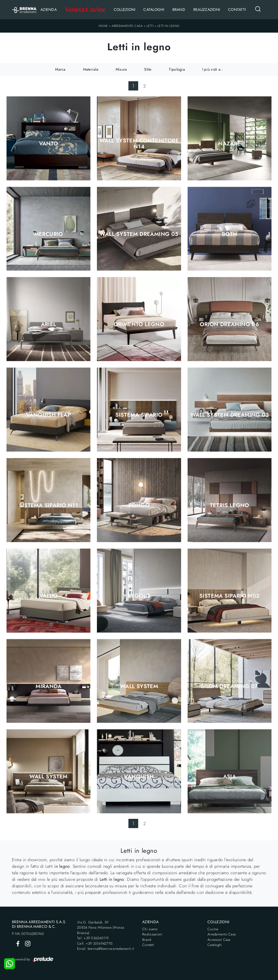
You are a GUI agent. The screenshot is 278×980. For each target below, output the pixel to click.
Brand (179, 10)
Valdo (49, 596)
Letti (150, 26)
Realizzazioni (207, 10)
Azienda (49, 10)
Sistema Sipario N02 (230, 596)
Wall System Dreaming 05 (139, 234)
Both (230, 234)
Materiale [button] (91, 69)
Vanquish (139, 777)
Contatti (237, 10)
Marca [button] (60, 69)
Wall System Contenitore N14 (139, 144)
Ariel (49, 324)
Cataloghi (154, 10)
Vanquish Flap (48, 415)
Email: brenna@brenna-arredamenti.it (105, 949)
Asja (230, 777)
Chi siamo (150, 929)
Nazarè (229, 144)
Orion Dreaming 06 (229, 324)
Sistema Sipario (139, 415)
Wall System (139, 686)
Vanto (49, 144)
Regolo (139, 596)
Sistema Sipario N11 (48, 505)
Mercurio (49, 234)
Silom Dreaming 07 (230, 686)
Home (103, 26)
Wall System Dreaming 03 (230, 415)
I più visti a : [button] (213, 69)
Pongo (139, 505)
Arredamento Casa (127, 26)
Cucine (213, 929)
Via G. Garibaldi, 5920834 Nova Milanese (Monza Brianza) (101, 928)
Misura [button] (121, 69)
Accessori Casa (219, 940)
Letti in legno (169, 26)
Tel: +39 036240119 (93, 938)
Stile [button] (148, 69)
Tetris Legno (230, 505)
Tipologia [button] (177, 69)
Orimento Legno (139, 324)
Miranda (48, 686)
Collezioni (125, 10)
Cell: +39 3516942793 (95, 943)
